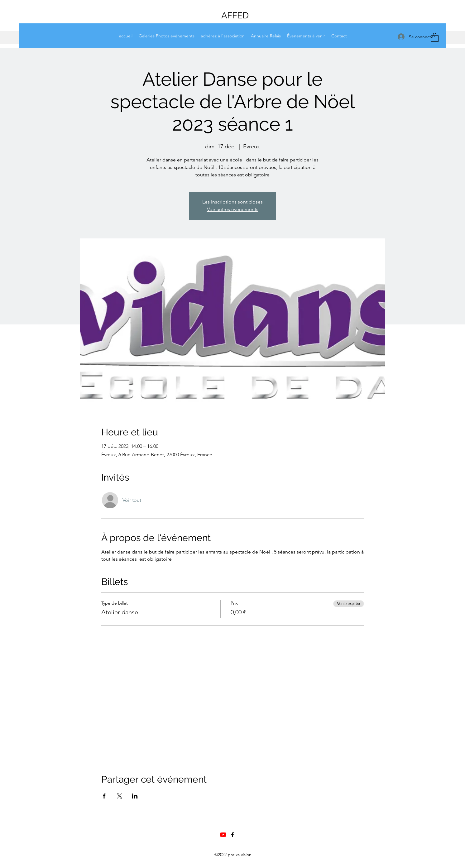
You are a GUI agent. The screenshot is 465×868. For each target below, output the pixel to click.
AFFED (235, 15)
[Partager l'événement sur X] (120, 796)
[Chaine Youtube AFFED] (223, 835)
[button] (435, 37)
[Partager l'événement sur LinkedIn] (135, 796)
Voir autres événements (233, 209)
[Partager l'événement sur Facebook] (104, 796)
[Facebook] (232, 835)
